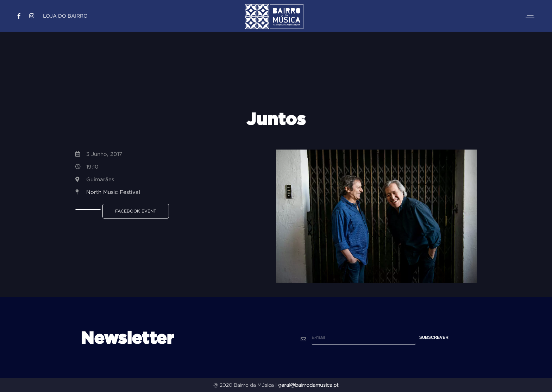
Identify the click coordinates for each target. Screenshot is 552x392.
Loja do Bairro (65, 16)
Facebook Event (136, 211)
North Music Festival (113, 192)
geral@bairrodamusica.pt (308, 385)
